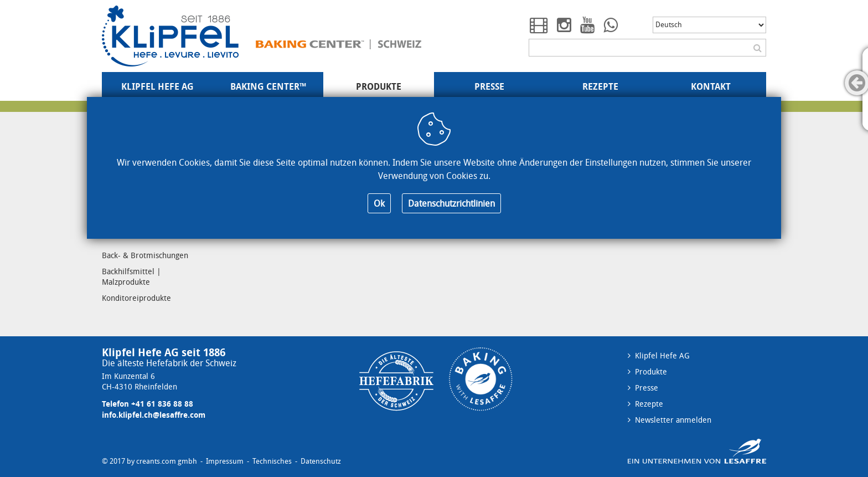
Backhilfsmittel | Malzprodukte (131, 276)
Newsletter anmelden (673, 420)
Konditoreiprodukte (136, 298)
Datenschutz (321, 461)
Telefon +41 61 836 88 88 (148, 404)
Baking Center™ (268, 86)
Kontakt (711, 86)
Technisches (272, 461)
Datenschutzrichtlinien (451, 203)
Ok (379, 203)
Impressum (225, 461)
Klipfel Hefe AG (157, 86)
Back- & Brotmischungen (145, 255)
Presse (489, 86)
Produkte (379, 86)
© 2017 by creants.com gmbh (149, 461)
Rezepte (600, 86)
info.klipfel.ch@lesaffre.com (154, 415)
